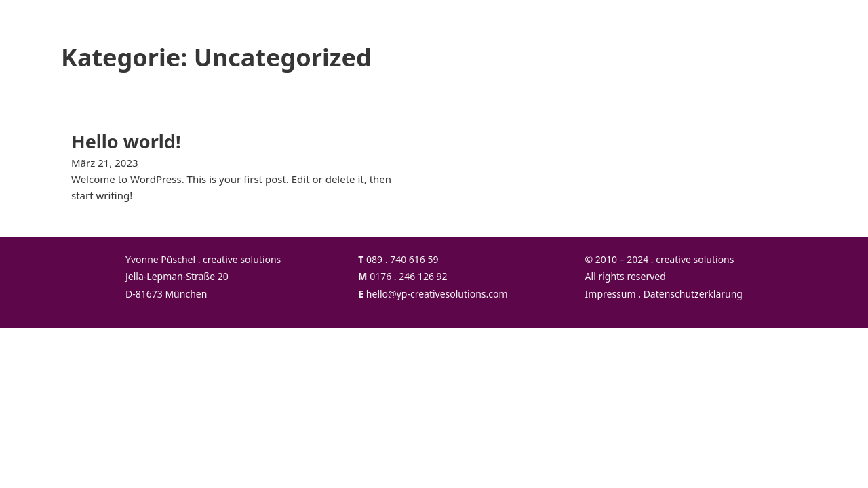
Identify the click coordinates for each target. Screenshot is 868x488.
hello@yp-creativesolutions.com (437, 294)
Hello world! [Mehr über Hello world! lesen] (126, 141)
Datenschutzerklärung (693, 294)
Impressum (611, 294)
